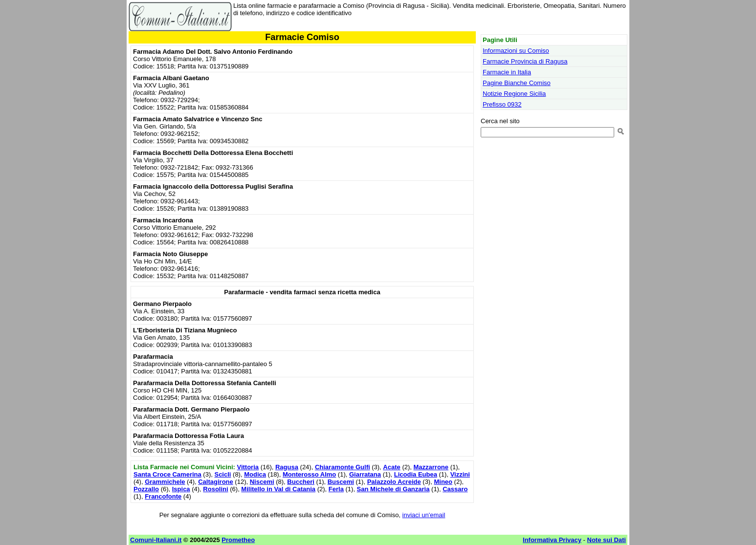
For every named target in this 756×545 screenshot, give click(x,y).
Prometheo (238, 540)
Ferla (336, 489)
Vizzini (460, 474)
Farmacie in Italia (507, 72)
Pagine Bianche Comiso (517, 83)
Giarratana (365, 474)
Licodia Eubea (416, 474)
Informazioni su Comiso (516, 51)
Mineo (443, 482)
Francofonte (163, 496)
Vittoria (248, 467)
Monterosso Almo (309, 474)
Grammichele (165, 482)
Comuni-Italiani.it (156, 540)
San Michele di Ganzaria (393, 489)
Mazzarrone (431, 467)
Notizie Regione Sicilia (514, 94)
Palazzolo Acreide (394, 482)
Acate (391, 467)
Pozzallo (146, 489)
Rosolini (215, 489)
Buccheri (301, 482)
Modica (255, 474)
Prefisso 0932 (502, 104)
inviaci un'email (424, 515)
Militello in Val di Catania (278, 489)
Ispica (181, 489)
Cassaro (455, 489)
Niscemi (262, 482)
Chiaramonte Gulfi (343, 467)
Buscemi (341, 482)
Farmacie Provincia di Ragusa (525, 61)
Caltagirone (216, 482)
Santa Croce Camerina (167, 474)
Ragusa (287, 467)
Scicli (222, 474)
